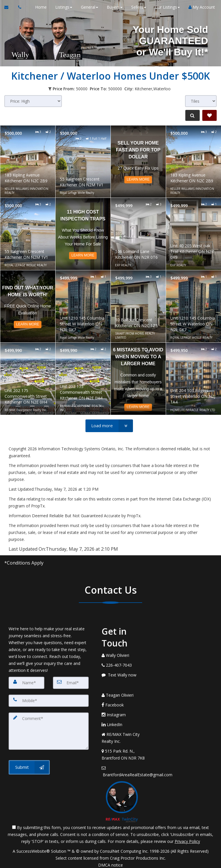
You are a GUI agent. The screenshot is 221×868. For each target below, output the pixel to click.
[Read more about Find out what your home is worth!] (28, 306)
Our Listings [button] (165, 7)
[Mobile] (49, 700)
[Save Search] (209, 115)
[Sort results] (33, 101)
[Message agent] (126, 675)
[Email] (71, 683)
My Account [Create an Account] (199, 7)
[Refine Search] (191, 115)
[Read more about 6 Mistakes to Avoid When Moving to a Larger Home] (138, 379)
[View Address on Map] (126, 751)
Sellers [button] (136, 7)
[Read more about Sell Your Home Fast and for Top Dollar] (138, 162)
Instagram (114, 711)
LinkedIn (112, 721)
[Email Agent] (9, 7)
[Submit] (29, 764)
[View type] (201, 101)
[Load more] (109, 426)
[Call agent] (18, 7)
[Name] (26, 683)
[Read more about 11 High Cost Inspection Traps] (83, 234)
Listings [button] (61, 7)
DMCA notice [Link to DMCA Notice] (110, 862)
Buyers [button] (112, 7)
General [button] (87, 7)
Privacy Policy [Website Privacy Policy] (187, 838)
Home (38, 7)
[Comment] (49, 729)
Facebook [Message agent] (113, 701)
